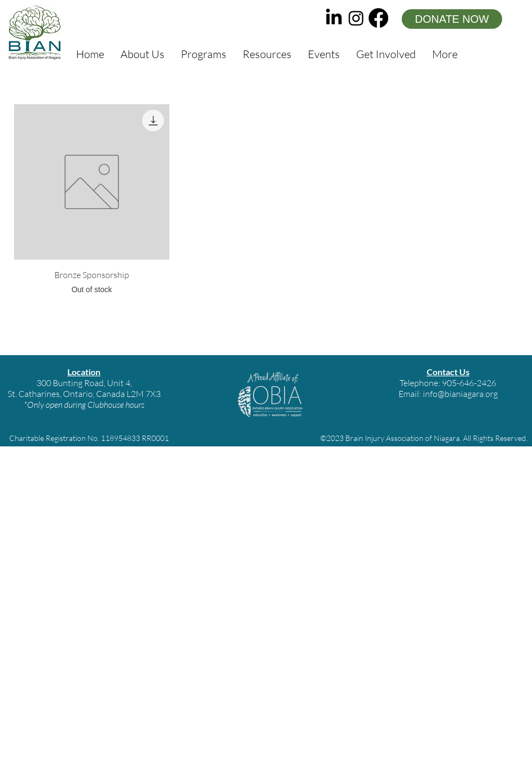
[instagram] (356, 18)
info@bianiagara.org (460, 394)
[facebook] (378, 18)
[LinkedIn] (334, 18)
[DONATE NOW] (452, 19)
